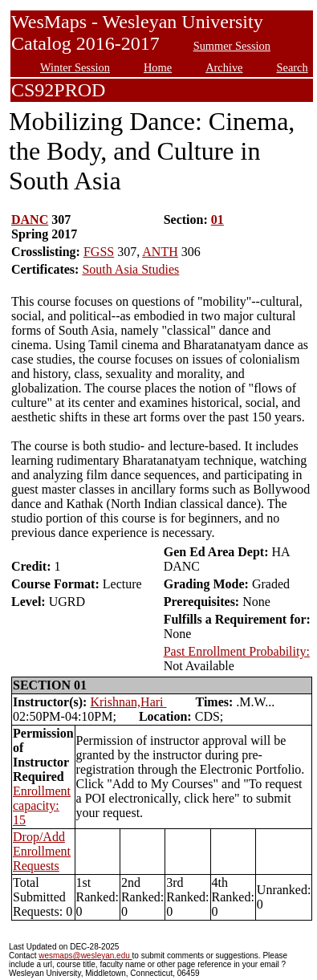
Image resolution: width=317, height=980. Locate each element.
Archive (224, 67)
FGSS (99, 252)
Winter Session (75, 67)
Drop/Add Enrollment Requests (42, 851)
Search (293, 67)
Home (158, 67)
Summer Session (232, 46)
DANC (30, 220)
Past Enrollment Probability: (237, 651)
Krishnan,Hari (128, 702)
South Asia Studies (130, 269)
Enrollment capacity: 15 (42, 805)
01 (217, 220)
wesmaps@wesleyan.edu (85, 956)
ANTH (160, 252)
